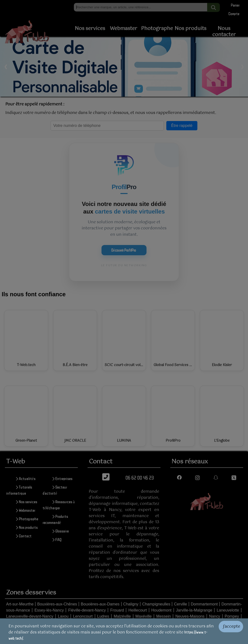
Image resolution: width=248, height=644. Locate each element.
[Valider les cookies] (233, 631)
